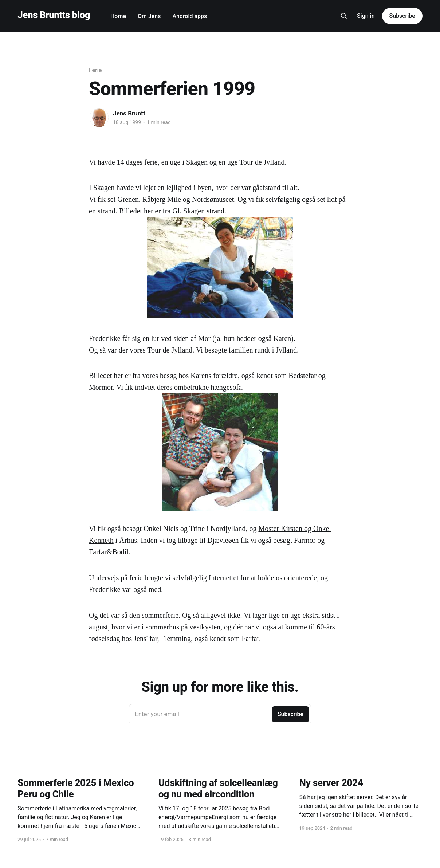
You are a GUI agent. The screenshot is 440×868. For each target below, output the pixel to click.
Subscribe (402, 16)
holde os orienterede (287, 578)
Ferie (95, 70)
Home (118, 16)
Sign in (366, 16)
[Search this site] (344, 16)
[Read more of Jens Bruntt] (99, 118)
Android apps (190, 16)
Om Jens (149, 16)
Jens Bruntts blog (54, 15)
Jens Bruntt (129, 113)
